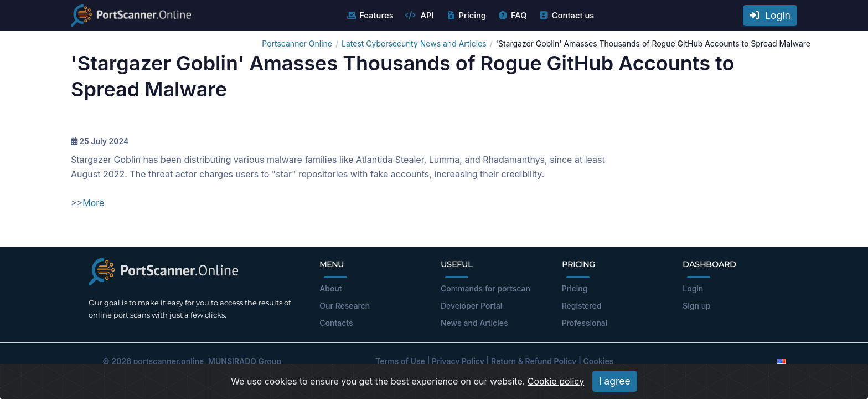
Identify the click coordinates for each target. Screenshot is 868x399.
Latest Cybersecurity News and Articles (414, 44)
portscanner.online (169, 361)
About (330, 288)
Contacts (336, 323)
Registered (582, 306)
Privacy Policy (458, 361)
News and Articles (474, 323)
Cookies (599, 361)
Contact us (567, 16)
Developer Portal (471, 306)
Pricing (466, 16)
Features (370, 16)
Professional (585, 323)
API (420, 16)
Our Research (345, 306)
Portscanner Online (297, 44)
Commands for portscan (485, 288)
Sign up (696, 306)
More (93, 203)
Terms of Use (400, 361)
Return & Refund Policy (534, 361)
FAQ (512, 16)
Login (770, 15)
